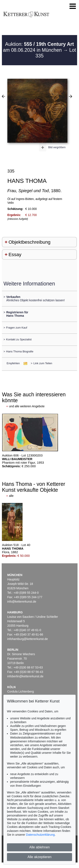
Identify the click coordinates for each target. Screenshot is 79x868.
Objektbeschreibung (29, 242)
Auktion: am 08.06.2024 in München (38, 47)
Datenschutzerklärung (40, 835)
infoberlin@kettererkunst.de (25, 676)
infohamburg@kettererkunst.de (28, 639)
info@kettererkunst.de (22, 602)
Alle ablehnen (39, 847)
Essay (15, 255)
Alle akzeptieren (40, 857)
